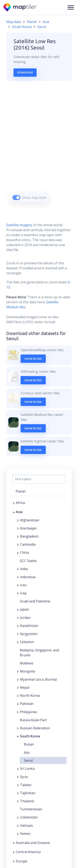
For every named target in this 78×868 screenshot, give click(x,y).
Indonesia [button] (28, 577)
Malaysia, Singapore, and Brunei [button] (39, 653)
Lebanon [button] (27, 642)
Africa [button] (20, 503)
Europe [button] (22, 861)
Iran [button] (23, 585)
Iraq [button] (23, 593)
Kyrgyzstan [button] (29, 634)
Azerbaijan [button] (28, 528)
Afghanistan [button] (30, 520)
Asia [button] (19, 512)
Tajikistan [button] (28, 793)
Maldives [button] (27, 663)
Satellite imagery (19, 225)
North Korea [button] (30, 696)
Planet (32, 22)
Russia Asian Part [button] (33, 720)
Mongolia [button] (27, 671)
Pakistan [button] (27, 704)
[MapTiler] (20, 8)
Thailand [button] (27, 801)
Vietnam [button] (26, 826)
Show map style (34, 198)
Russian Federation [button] (35, 728)
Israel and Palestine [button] (35, 601)
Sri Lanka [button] (27, 768)
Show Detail (33, 359)
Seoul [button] (28, 760)
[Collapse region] (14, 512)
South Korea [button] (30, 736)
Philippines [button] (29, 712)
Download (25, 72)
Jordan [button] (25, 618)
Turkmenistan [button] (31, 809)
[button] (71, 7)
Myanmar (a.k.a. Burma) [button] (38, 679)
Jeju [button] (27, 752)
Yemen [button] (25, 834)
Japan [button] (24, 609)
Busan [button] (29, 744)
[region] (39, 147)
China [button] (24, 552)
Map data (14, 22)
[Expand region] (14, 503)
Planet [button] (21, 491)
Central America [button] (28, 852)
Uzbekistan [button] (29, 817)
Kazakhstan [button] (29, 626)
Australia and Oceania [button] (33, 843)
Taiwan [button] (26, 785)
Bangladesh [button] (29, 536)
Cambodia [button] (28, 544)
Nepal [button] (25, 687)
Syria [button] (24, 777)
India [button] (24, 569)
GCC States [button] (28, 561)
